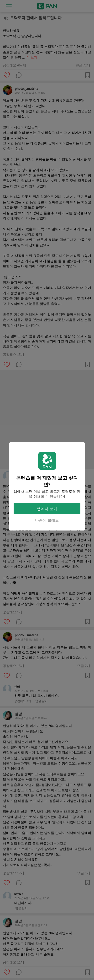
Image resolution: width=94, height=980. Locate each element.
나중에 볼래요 (47, 520)
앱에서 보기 (47, 509)
